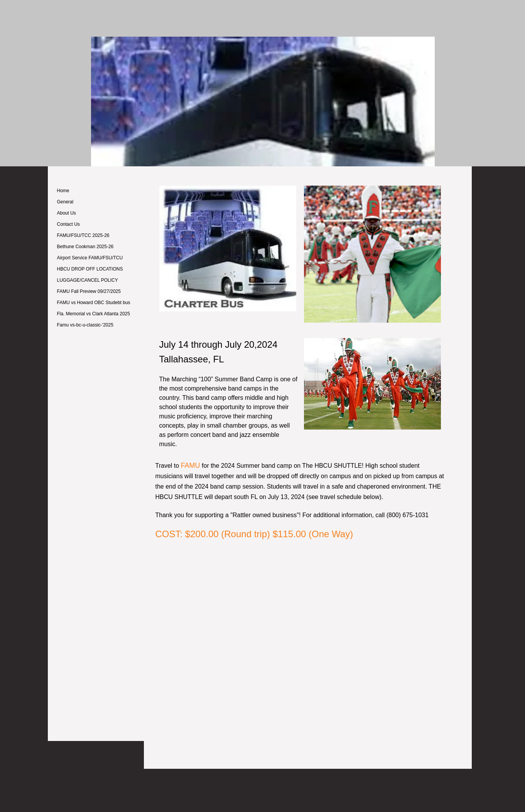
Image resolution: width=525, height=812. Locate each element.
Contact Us (68, 224)
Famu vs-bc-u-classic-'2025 (85, 325)
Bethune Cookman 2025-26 (85, 247)
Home (63, 191)
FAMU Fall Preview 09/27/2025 (89, 291)
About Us (67, 213)
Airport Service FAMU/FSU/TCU (90, 258)
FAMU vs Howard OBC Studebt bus (94, 303)
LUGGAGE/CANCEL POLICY (88, 280)
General (65, 202)
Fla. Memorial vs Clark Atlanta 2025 (94, 314)
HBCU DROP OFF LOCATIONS (90, 269)
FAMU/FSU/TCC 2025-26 (83, 235)
